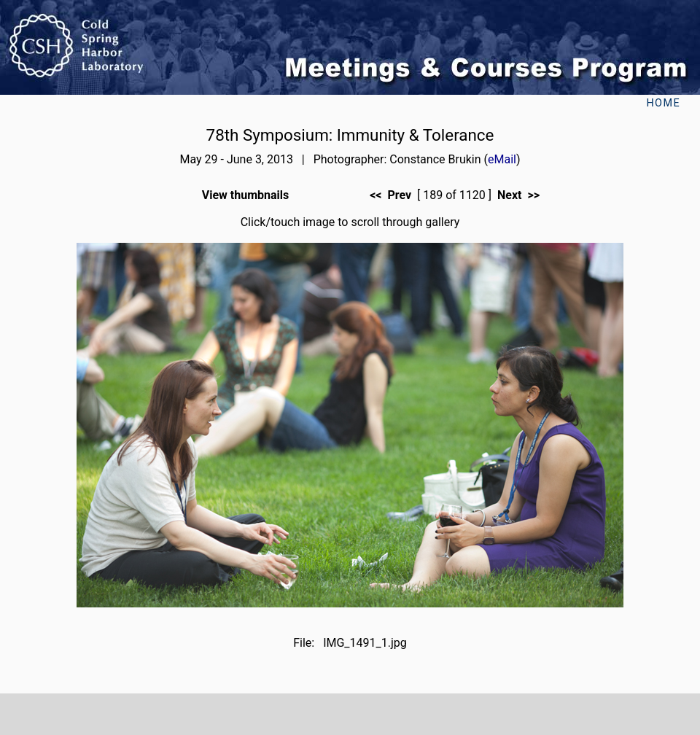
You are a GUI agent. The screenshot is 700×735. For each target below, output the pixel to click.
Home (663, 103)
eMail (502, 159)
